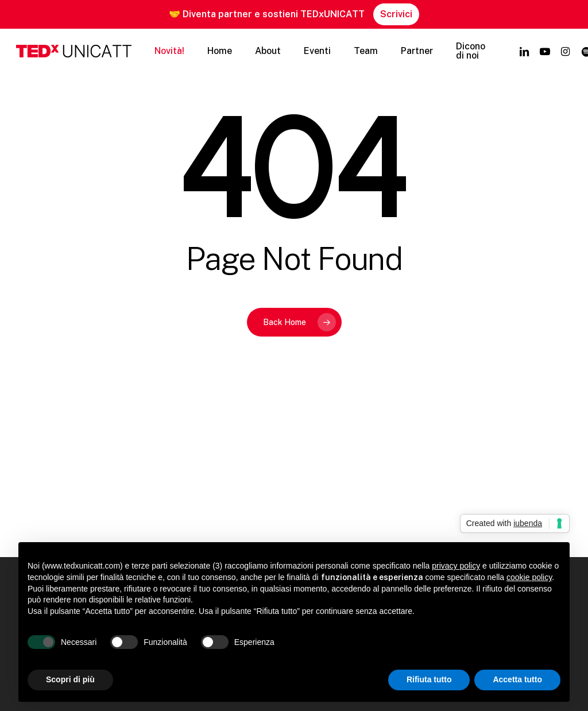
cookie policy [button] (529, 577)
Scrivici (396, 14)
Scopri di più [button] (70, 679)
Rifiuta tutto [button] (429, 679)
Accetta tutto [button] (517, 679)
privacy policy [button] (456, 566)
